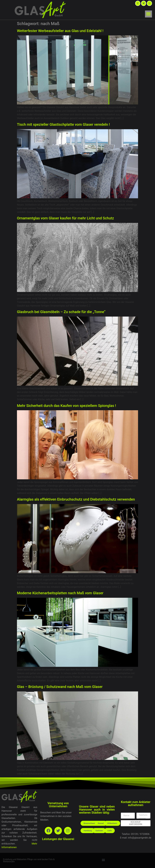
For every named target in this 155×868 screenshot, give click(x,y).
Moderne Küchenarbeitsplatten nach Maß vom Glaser (60, 593)
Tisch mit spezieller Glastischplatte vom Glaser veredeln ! (63, 124)
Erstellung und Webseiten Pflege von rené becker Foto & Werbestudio (29, 860)
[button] (149, 14)
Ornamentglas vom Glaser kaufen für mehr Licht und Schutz (65, 218)
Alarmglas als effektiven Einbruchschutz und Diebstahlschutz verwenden (76, 499)
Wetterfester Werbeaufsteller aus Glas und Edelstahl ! (60, 31)
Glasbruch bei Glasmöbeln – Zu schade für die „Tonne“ (61, 312)
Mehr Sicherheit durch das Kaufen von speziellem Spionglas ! (66, 406)
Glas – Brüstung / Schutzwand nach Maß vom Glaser (60, 687)
